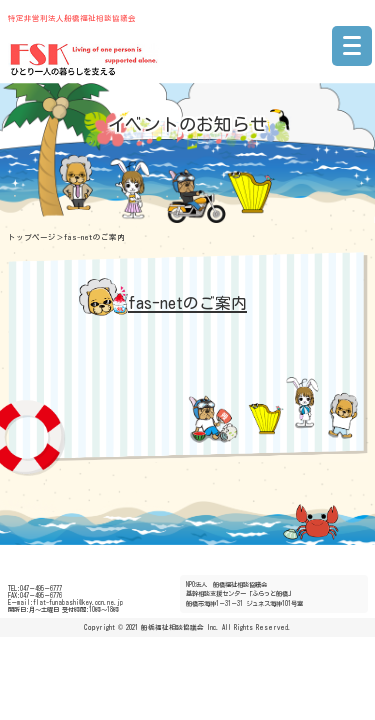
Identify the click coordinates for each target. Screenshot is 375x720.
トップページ (32, 237)
